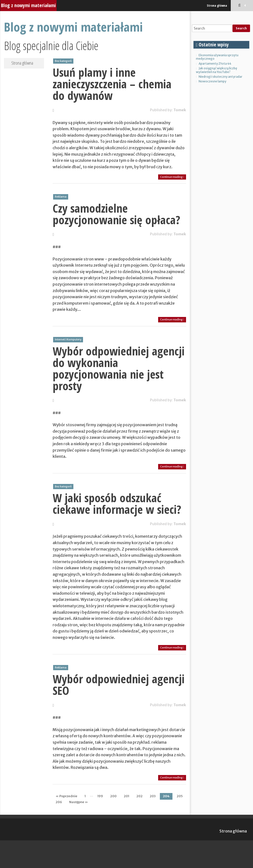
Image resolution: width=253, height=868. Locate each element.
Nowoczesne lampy (212, 81)
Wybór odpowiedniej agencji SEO (119, 685)
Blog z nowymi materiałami (28, 5)
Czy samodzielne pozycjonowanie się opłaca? (116, 214)
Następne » (79, 802)
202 (139, 796)
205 (180, 796)
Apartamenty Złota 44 (215, 64)
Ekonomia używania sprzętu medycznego (217, 57)
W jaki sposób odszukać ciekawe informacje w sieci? (117, 504)
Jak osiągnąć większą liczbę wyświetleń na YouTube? (217, 70)
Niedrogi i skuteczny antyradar (221, 77)
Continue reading (172, 177)
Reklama (61, 197)
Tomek (180, 110)
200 (113, 796)
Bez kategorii (63, 61)
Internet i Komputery (68, 339)
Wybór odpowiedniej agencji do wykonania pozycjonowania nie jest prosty (119, 368)
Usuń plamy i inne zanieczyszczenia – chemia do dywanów (112, 84)
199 (100, 796)
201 (126, 796)
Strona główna (217, 5)
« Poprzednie (66, 796)
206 (59, 802)
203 (153, 796)
